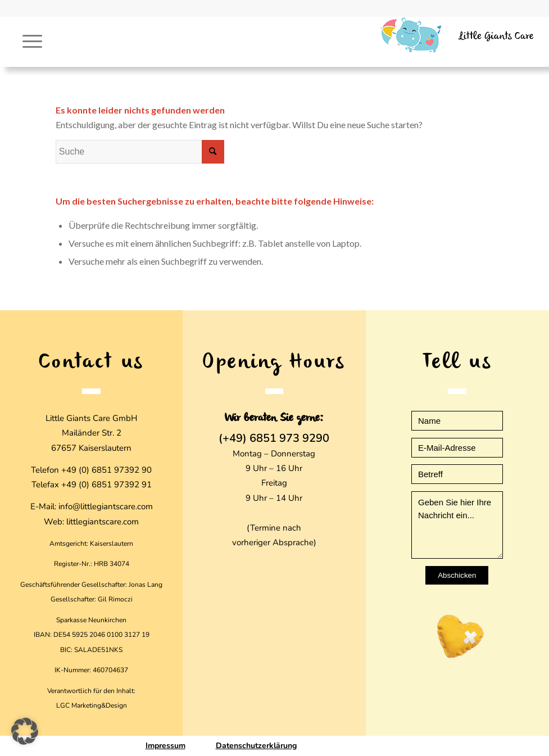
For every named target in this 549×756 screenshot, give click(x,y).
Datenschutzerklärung (256, 746)
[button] (25, 731)
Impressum (165, 746)
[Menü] (27, 42)
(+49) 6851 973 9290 (274, 438)
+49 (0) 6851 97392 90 (106, 470)
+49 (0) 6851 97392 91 (106, 485)
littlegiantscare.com (103, 522)
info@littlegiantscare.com (106, 506)
